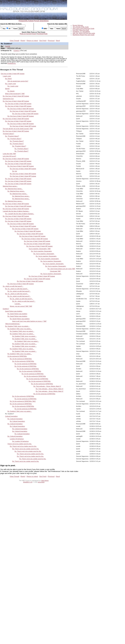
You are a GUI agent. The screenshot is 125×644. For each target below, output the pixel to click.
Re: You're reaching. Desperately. (42, 251)
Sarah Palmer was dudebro (14, 311)
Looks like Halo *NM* (9, 154)
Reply (23, 41)
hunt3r (8, 46)
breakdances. (12, 63)
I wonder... (18, 304)
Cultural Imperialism (11, 416)
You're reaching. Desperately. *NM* (40, 249)
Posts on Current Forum (28, 34)
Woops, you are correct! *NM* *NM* (21, 306)
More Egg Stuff (84, 30)
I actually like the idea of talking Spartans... (16, 211)
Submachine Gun (8, 99)
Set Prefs (43, 41)
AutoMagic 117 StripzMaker (81, 32)
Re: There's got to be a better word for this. (23, 446)
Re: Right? (8, 79)
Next (58, 41)
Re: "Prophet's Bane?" (12, 136)
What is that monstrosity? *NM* (15, 94)
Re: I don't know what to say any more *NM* (61, 269)
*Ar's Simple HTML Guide (81, 27)
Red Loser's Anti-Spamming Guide (83, 28)
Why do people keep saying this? (18, 81)
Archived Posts (42, 34)
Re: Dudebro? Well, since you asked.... (17, 326)
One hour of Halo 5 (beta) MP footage (13, 74)
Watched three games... (10, 186)
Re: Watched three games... (14, 189)
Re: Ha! (15, 171)
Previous (51, 41)
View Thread (14, 41)
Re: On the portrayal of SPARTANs (21, 359)
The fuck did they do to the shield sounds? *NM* (18, 129)
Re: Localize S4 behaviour (21, 441)
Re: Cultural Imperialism (15, 419)
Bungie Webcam (78, 25)
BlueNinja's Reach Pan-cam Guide (83, 35)
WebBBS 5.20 (28, 482)
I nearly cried (7, 76)
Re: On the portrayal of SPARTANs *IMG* (23, 401)
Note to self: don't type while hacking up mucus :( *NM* (29, 321)
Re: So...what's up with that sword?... (17, 289)
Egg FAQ (76, 30)
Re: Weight (11, 91)
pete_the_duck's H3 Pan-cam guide (84, 33)
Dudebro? (17, 51)
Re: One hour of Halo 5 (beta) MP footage (16, 96)
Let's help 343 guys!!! (9, 156)
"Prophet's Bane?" (8, 134)
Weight (7, 89)
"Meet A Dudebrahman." (13, 324)
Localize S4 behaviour (17, 439)
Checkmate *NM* (55, 271)
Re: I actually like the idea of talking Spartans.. (20, 214)
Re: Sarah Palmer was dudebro (17, 314)
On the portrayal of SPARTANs (17, 356)
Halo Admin (45, 480)
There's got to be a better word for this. (20, 444)
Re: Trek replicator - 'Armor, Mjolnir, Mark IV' (47, 386)
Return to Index (32, 41)
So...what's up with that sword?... (13, 286)
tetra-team (41, 482)
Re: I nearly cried (10, 84)
